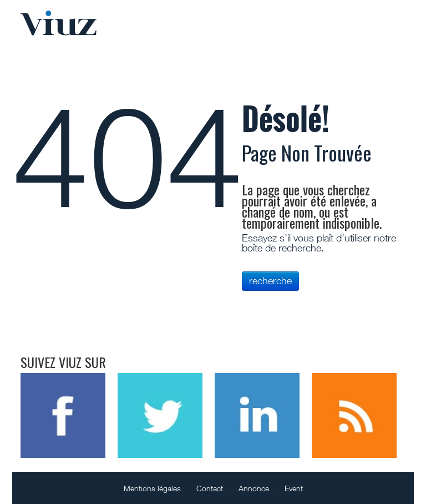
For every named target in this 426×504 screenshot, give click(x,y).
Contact (210, 488)
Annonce (254, 488)
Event (294, 488)
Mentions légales (152, 488)
